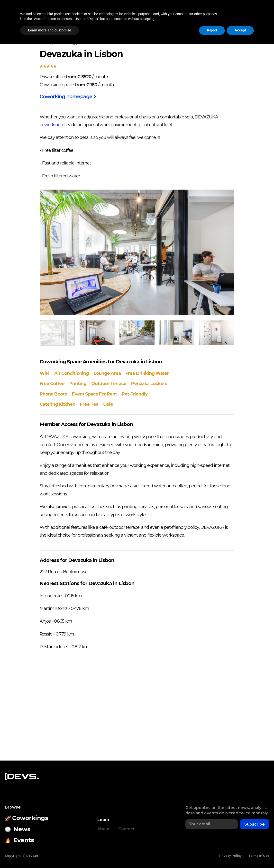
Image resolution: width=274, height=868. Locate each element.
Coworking (65, 43)
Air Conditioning (72, 373)
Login (259, 16)
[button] (237, 16)
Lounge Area (107, 373)
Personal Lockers (149, 384)
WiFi (45, 373)
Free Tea (89, 404)
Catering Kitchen (57, 404)
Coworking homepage (68, 96)
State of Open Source (145, 16)
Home (45, 43)
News (47, 16)
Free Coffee (52, 384)
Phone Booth (53, 394)
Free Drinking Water (147, 373)
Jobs (217, 16)
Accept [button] (240, 855)
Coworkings (74, 16)
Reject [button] (212, 855)
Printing (78, 384)
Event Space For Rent (94, 394)
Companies (192, 16)
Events (102, 16)
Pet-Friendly (135, 394)
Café (108, 404)
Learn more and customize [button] (50, 855)
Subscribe (255, 824)
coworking (50, 125)
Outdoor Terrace (109, 384)
